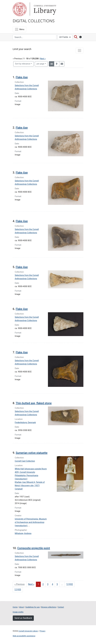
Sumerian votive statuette (32, 453)
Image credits (18, 612)
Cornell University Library (28, 631)
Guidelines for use (32, 607)
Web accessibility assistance (24, 636)
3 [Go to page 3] (48, 584)
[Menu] (19, 29)
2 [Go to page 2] (43, 584)
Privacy (42, 631)
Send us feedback (23, 618)
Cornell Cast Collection (25, 461)
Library (45, 9)
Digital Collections (34, 21)
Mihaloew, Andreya (23, 533)
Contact (61, 607)
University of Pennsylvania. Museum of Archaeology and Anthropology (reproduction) (31, 522)
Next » (43, 59)
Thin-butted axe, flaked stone (34, 403)
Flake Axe (22, 77)
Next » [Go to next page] (31, 584)
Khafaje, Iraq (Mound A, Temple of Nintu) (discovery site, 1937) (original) (30, 486)
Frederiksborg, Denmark (25, 423)
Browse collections (49, 607)
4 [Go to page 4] (52, 584)
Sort (23, 64)
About (21, 607)
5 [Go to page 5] (57, 584)
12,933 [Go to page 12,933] (18, 590)
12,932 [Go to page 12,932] (70, 584)
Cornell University (20, 9)
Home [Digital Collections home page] (15, 607)
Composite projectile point (34, 548)
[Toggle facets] (80, 51)
